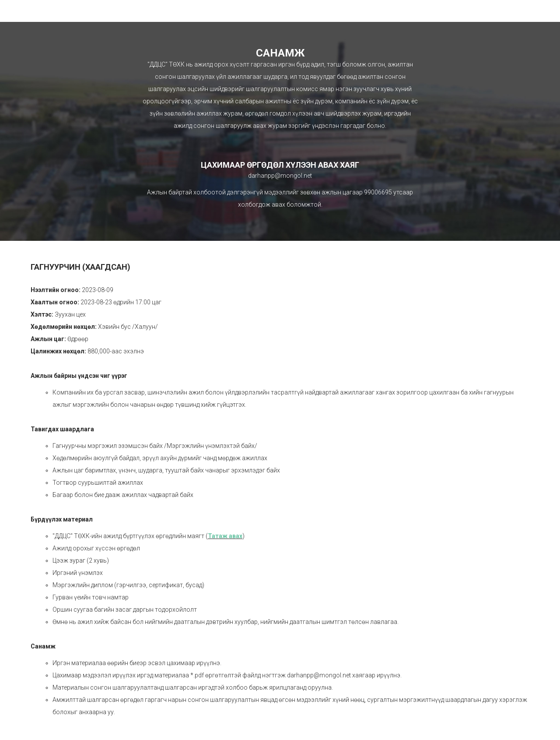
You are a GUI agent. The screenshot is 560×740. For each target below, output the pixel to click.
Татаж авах (225, 536)
